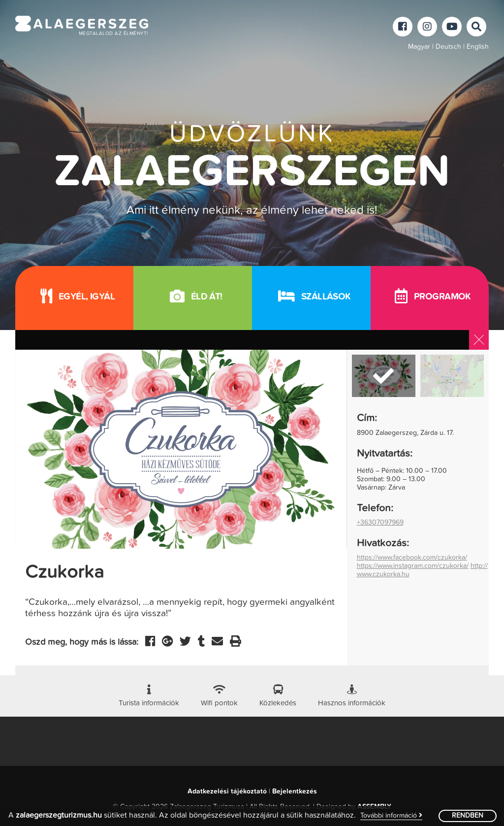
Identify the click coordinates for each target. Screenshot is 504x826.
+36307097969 (380, 523)
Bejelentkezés (295, 792)
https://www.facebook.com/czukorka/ (412, 558)
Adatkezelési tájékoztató (227, 792)
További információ (391, 815)
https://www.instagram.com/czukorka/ (413, 566)
